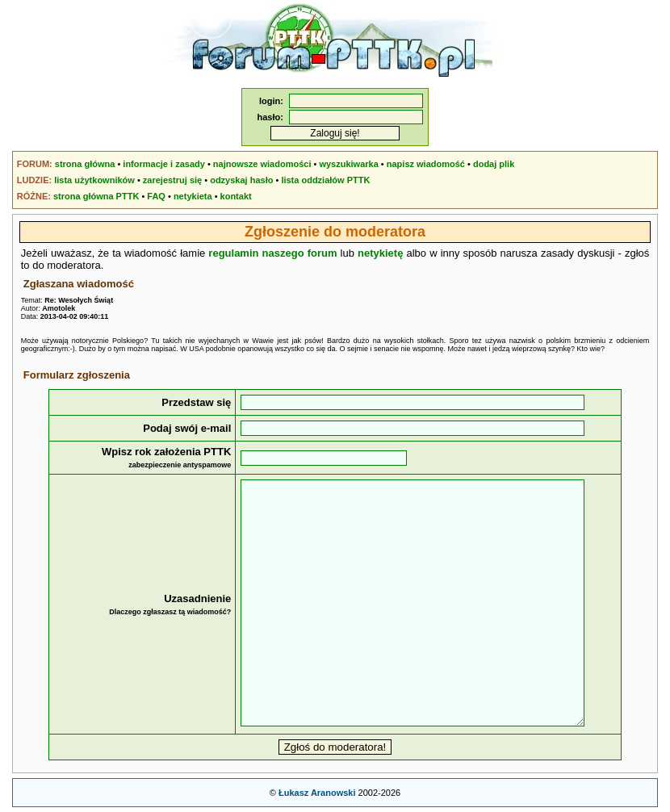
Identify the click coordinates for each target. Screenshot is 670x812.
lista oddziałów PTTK (325, 180)
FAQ (156, 196)
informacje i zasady (164, 164)
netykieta (193, 196)
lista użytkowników (94, 180)
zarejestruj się (172, 180)
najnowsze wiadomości (262, 164)
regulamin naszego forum (272, 253)
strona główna (85, 164)
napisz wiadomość (426, 164)
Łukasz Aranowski (317, 793)
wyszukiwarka (348, 164)
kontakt (236, 196)
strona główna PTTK (96, 196)
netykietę (380, 253)
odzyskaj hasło (241, 180)
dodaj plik (494, 164)
